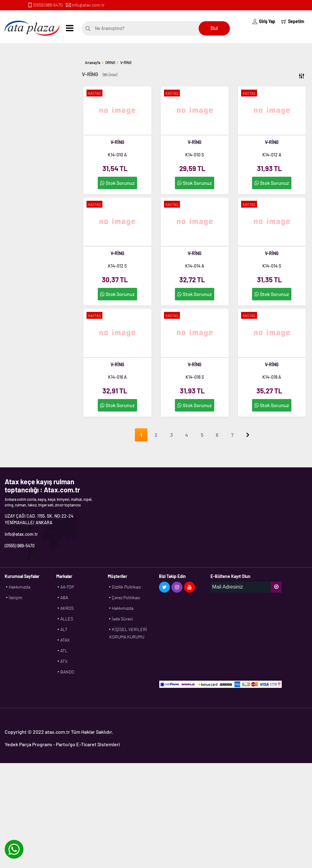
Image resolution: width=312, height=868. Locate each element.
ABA (64, 597)
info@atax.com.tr (88, 5)
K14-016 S (195, 377)
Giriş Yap (264, 21)
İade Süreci (122, 619)
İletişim (16, 597)
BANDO (67, 672)
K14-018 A (272, 377)
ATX (64, 661)
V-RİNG (126, 62)
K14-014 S (272, 266)
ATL (64, 651)
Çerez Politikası (126, 597)
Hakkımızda (20, 587)
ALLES (67, 619)
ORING (110, 62)
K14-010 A (117, 155)
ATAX (65, 640)
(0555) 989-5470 (48, 5)
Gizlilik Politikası (126, 587)
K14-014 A (195, 266)
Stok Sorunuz (117, 183)
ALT (64, 629)
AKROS (67, 608)
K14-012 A (272, 155)
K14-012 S (117, 266)
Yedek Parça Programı (28, 744)
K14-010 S (195, 155)
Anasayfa (93, 62)
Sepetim (293, 21)
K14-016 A (117, 377)
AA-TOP (67, 587)
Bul (214, 28)
